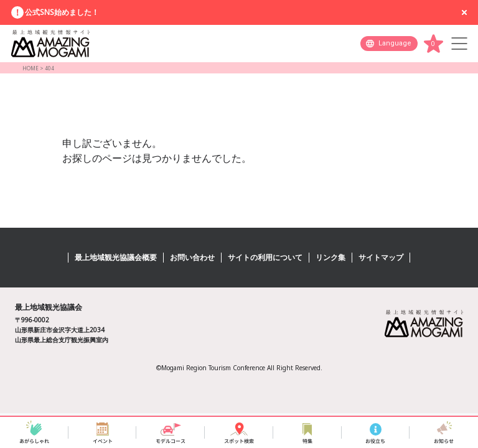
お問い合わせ (192, 257)
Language (395, 43)
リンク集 (330, 257)
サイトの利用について (265, 257)
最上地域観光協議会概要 (116, 257)
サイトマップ (381, 257)
